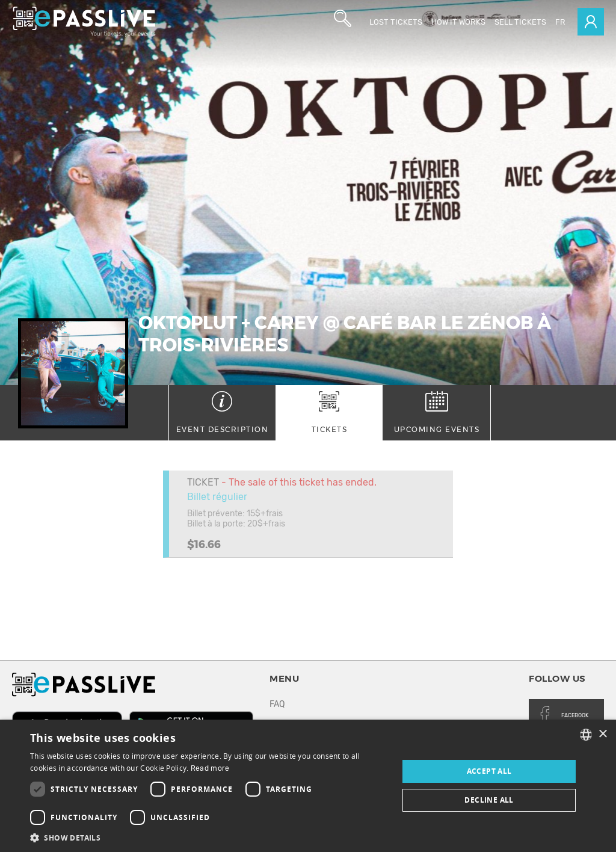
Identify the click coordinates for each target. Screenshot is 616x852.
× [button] (602, 734)
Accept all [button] (489, 771)
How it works (458, 22)
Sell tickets (520, 22)
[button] (209, 837)
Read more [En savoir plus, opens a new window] (210, 768)
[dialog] (308, 786)
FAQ (277, 704)
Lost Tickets (396, 22)
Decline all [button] (489, 800)
